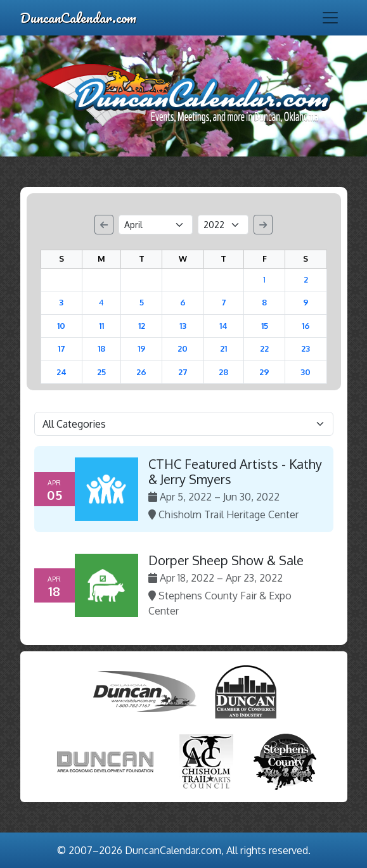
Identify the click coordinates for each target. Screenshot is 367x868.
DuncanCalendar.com (78, 17)
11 (101, 326)
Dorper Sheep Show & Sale (226, 560)
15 (265, 326)
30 (306, 372)
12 (142, 326)
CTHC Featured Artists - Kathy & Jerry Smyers (235, 471)
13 (183, 326)
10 (61, 326)
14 (223, 326)
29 (264, 372)
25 (101, 372)
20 (183, 348)
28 (223, 372)
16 (306, 326)
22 (264, 348)
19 (142, 348)
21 (223, 348)
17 (61, 348)
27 (183, 372)
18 (101, 348)
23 (306, 348)
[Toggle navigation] (330, 18)
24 (61, 372)
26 (141, 372)
